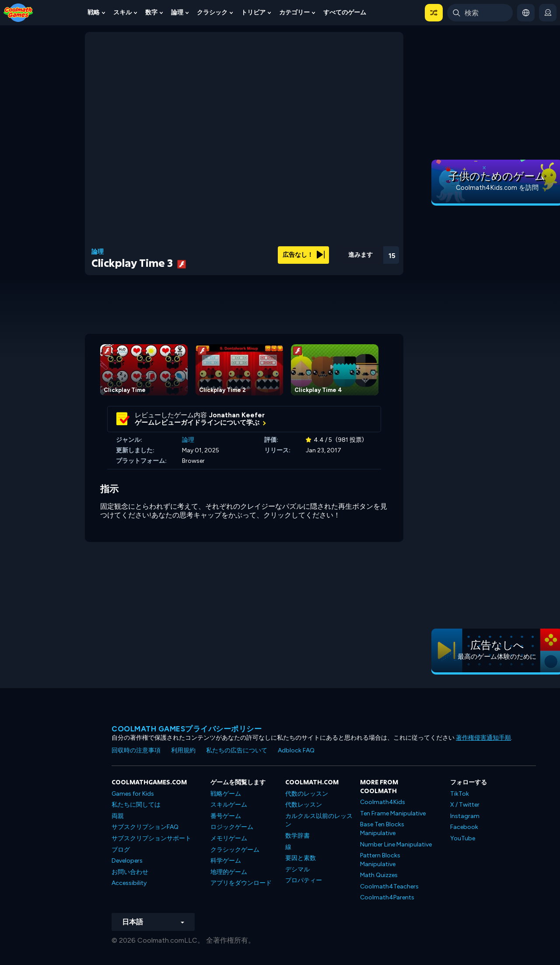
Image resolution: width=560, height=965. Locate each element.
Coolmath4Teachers (389, 886)
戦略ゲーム (226, 794)
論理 (177, 12)
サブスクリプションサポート (151, 838)
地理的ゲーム (229, 872)
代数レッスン (304, 805)
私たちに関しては (136, 805)
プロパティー (304, 880)
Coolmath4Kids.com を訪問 (497, 188)
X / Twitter (465, 805)
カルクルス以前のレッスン (319, 820)
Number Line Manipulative (396, 844)
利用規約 (183, 750)
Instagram (465, 816)
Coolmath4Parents (387, 897)
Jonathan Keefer (237, 415)
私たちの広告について (237, 750)
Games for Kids (133, 794)
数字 (151, 12)
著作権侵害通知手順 (483, 738)
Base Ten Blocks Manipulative (382, 829)
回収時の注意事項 (136, 750)
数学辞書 (297, 836)
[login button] (548, 13)
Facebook (464, 827)
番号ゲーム (226, 816)
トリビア (253, 12)
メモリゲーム (229, 838)
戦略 (94, 12)
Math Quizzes (379, 875)
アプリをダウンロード (241, 883)
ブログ (121, 850)
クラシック (212, 12)
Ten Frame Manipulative (393, 813)
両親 (118, 816)
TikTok (460, 794)
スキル (122, 12)
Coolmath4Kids (383, 802)
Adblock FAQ (296, 750)
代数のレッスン (307, 794)
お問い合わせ (130, 872)
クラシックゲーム (235, 850)
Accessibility (129, 883)
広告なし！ (304, 255)
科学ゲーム (226, 861)
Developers (127, 861)
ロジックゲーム (232, 827)
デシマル (297, 869)
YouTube (463, 838)
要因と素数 (301, 858)
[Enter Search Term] (480, 13)
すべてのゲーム (345, 12)
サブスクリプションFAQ (145, 827)
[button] (434, 13)
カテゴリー (294, 12)
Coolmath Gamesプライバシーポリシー (187, 729)
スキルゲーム (229, 805)
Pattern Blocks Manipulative (380, 860)
